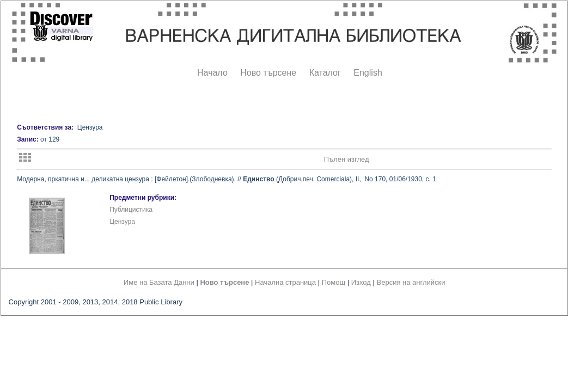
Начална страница (285, 282)
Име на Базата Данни (159, 282)
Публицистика (131, 210)
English (368, 73)
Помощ (334, 282)
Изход (361, 282)
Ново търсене (268, 73)
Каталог (325, 73)
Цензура (122, 222)
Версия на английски (411, 282)
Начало (212, 73)
